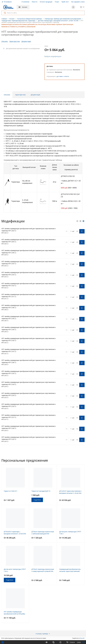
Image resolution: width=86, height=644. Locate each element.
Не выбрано (7, 2)
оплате (67, 76)
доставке (60, 76)
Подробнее (37, 500)
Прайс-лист (65, 2)
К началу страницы (43, 634)
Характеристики (15, 41)
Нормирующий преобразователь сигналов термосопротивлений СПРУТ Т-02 (70, 571)
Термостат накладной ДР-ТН (41, 491)
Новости (35, 2)
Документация (26, 41)
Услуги (57, 2)
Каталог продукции (46, 2)
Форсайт (82, 638)
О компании (25, 2)
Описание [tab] (7, 95)
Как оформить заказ (78, 2)
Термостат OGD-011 (10, 491)
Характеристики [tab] (20, 95)
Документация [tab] (35, 95)
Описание (5, 41)
